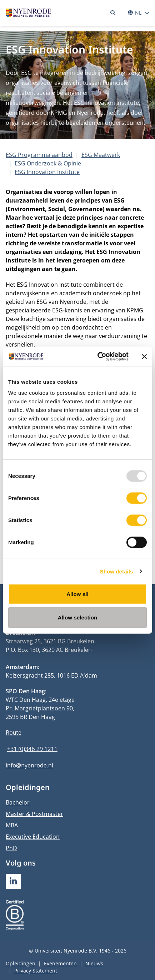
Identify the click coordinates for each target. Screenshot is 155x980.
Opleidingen (21, 963)
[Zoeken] (113, 13)
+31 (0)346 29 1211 (32, 749)
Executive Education (33, 837)
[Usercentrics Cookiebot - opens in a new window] (98, 357)
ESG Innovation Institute (47, 172)
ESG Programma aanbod (39, 155)
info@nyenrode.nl (29, 765)
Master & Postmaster (34, 814)
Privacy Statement (36, 971)
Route (14, 733)
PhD (11, 848)
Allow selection (78, 617)
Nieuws (94, 963)
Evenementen (60, 963)
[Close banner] (144, 357)
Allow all (77, 594)
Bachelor (18, 802)
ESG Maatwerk (101, 155)
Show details (117, 571)
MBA (12, 825)
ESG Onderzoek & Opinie (48, 163)
